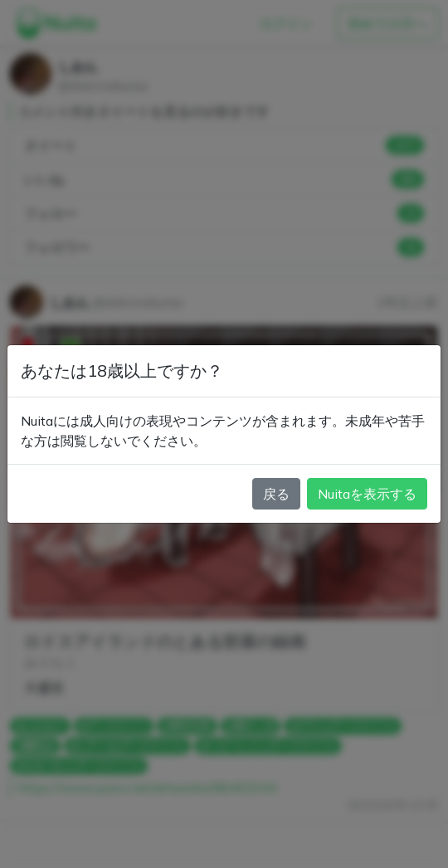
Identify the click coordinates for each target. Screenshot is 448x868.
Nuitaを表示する (367, 494)
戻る (276, 494)
